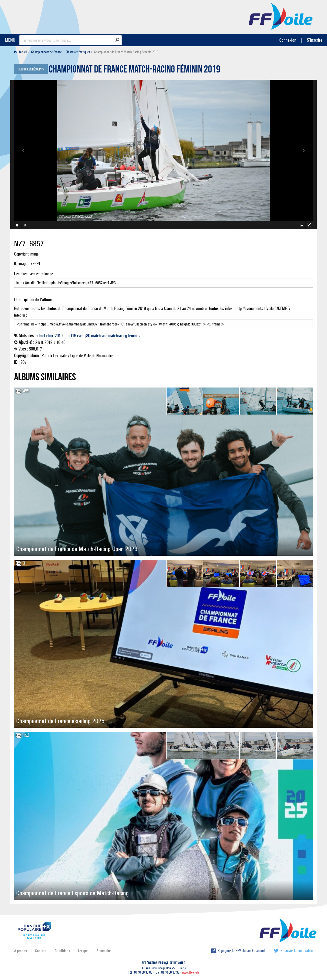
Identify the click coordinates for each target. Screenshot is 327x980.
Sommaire (104, 951)
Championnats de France (46, 52)
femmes (134, 336)
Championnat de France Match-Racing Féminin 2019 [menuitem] (126, 52)
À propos (20, 951)
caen (81, 336)
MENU (10, 40)
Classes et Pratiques (78, 52)
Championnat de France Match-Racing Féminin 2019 (135, 70)
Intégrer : (163, 321)
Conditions (62, 951)
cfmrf (41, 336)
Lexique (83, 951)
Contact (41, 951)
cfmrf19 (70, 336)
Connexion (288, 40)
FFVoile (281, 16)
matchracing (118, 336)
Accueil (21, 52)
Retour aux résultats (31, 69)
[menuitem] (22, 52)
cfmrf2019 (54, 336)
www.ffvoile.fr (190, 972)
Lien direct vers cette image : (163, 280)
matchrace (99, 336)
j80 (88, 336)
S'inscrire (314, 40)
